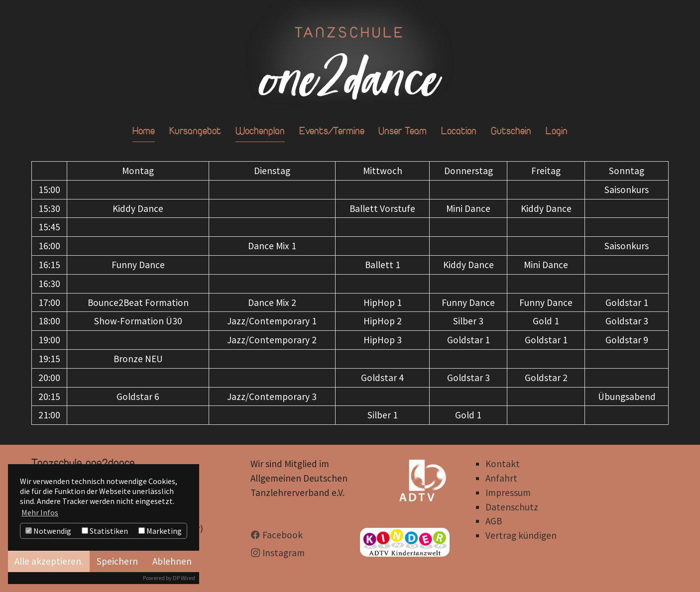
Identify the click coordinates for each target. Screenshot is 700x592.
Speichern (117, 561)
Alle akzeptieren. (49, 561)
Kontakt (503, 464)
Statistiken (105, 531)
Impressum (508, 493)
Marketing (160, 531)
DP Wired (184, 578)
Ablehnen (172, 561)
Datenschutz (512, 507)
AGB (494, 521)
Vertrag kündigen (521, 535)
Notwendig (48, 531)
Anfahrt (501, 478)
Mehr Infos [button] (40, 512)
